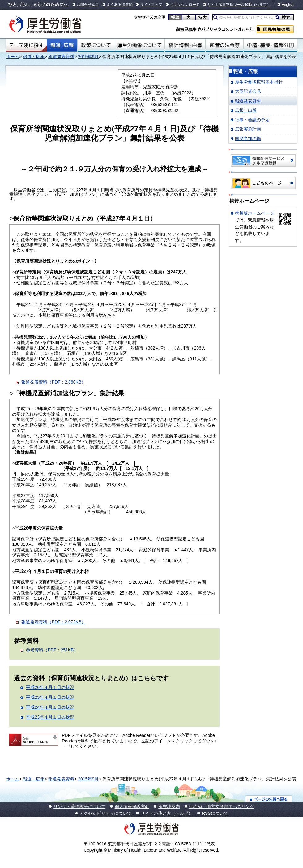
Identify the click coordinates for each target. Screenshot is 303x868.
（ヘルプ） (261, 5)
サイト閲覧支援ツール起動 (230, 5)
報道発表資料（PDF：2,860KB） (53, 382)
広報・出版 (246, 110)
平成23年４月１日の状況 (50, 717)
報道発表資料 (61, 57)
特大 (202, 17)
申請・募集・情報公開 (270, 45)
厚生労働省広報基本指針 (259, 82)
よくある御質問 (120, 5)
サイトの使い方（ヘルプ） (167, 813)
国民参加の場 (275, 29)
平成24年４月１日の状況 (50, 707)
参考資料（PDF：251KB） (52, 650)
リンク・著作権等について (79, 806)
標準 (175, 17)
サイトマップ (151, 5)
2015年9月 (88, 57)
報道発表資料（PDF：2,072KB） (53, 622)
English (288, 5)
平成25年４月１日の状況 (50, 697)
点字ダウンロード (185, 5)
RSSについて (215, 813)
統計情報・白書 (185, 45)
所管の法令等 (224, 45)
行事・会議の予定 (252, 120)
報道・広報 (62, 45)
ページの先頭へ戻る (269, 799)
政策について (96, 45)
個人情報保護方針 (132, 806)
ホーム (13, 57)
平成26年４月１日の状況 (50, 687)
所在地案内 (169, 806)
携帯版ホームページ (254, 213)
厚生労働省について (139, 45)
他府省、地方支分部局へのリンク (222, 806)
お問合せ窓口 (88, 5)
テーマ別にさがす (26, 45)
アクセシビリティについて (105, 813)
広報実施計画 (248, 129)
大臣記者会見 (248, 91)
